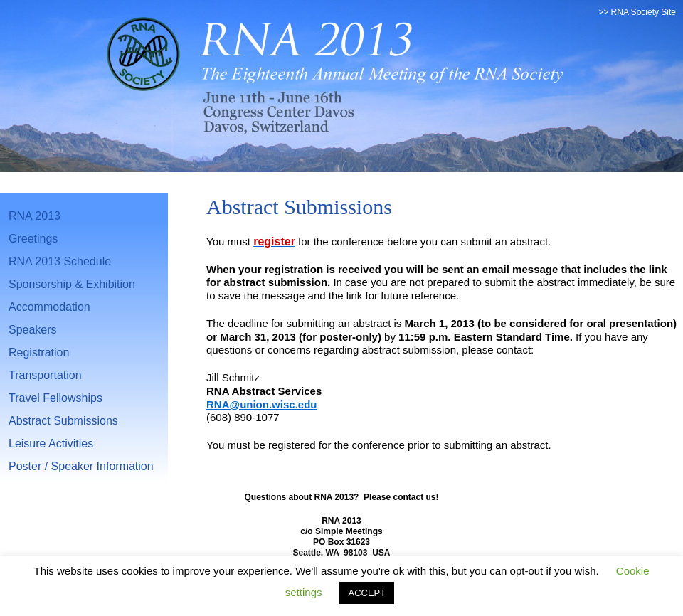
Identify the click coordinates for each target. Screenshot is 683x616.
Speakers (33, 330)
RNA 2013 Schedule (60, 261)
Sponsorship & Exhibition (72, 284)
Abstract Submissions (63, 421)
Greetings (33, 239)
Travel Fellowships (55, 398)
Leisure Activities (51, 444)
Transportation (45, 375)
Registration (39, 352)
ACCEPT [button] (367, 593)
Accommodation (49, 307)
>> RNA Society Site (637, 12)
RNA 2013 (35, 216)
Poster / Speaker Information (81, 466)
